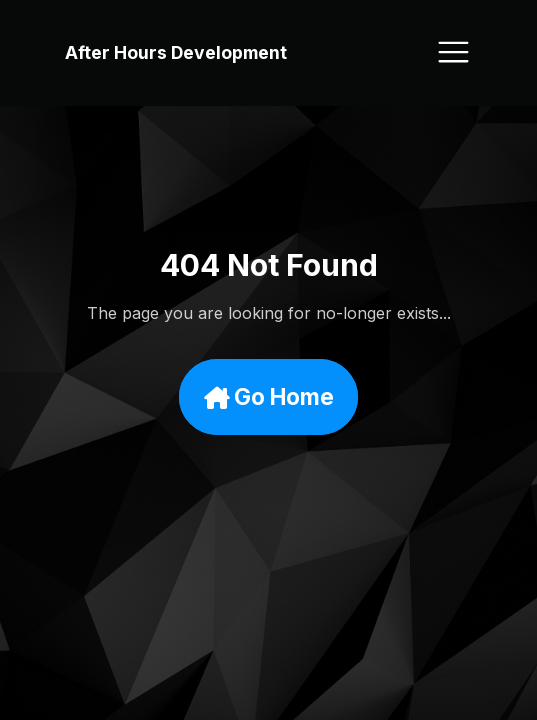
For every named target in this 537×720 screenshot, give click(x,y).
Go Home (268, 397)
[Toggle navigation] (453, 52)
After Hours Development (176, 52)
